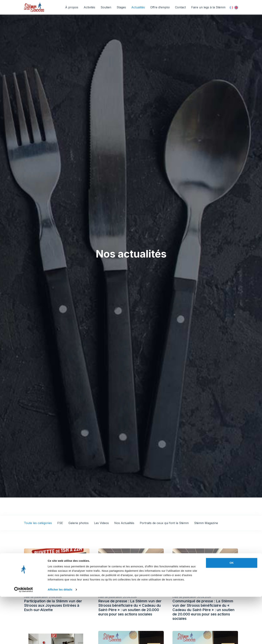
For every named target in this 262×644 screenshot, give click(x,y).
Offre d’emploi (160, 7)
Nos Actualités (124, 523)
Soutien (106, 7)
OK (232, 610)
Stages (121, 7)
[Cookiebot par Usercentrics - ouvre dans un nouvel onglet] (24, 637)
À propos (72, 7)
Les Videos (101, 523)
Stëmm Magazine (206, 523)
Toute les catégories (38, 523)
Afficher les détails (60, 637)
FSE (60, 523)
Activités (89, 7)
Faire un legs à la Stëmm (208, 7)
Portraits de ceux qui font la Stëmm (164, 523)
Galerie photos (79, 523)
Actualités (138, 7)
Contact (180, 7)
